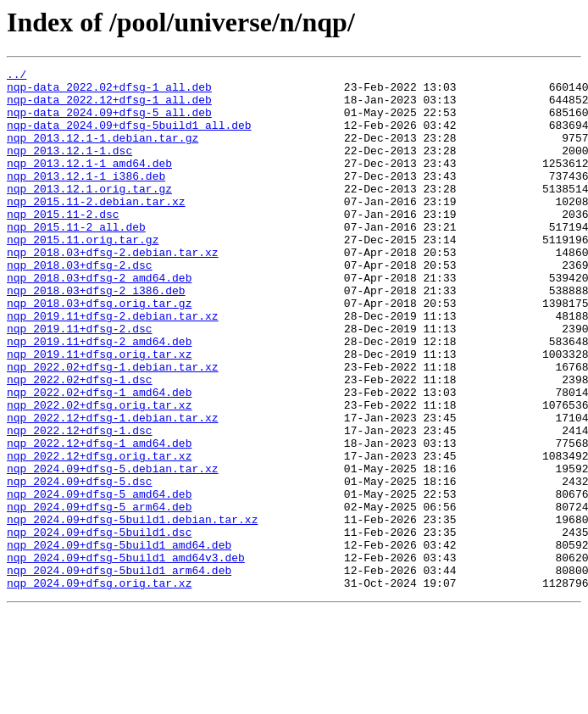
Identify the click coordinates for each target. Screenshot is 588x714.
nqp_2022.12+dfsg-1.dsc (80, 504)
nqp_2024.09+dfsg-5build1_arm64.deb (119, 672)
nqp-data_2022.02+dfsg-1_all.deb (109, 92)
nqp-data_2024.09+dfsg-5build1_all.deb (129, 137)
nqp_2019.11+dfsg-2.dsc (80, 382)
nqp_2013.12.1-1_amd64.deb (89, 183)
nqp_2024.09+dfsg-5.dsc (80, 565)
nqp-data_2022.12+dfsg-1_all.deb (109, 107)
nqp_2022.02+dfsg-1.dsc (80, 443)
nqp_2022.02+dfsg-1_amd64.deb (99, 458)
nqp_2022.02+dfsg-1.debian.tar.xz (113, 427)
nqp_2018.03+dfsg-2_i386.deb (96, 336)
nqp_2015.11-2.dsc (63, 244)
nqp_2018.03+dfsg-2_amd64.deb (99, 321)
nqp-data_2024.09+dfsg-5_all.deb (109, 122)
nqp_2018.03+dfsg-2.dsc (80, 305)
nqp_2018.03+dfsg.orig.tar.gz (99, 351)
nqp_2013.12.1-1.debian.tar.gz (103, 153)
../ (17, 76)
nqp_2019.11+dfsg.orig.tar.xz (99, 412)
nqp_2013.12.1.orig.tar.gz (89, 214)
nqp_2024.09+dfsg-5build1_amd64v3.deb (126, 656)
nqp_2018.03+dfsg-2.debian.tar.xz (113, 290)
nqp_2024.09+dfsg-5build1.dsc (99, 626)
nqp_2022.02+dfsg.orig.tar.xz (99, 473)
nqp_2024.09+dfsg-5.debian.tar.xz (113, 549)
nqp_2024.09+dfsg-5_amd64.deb (99, 580)
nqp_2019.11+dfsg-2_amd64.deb (99, 397)
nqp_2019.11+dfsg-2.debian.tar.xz (113, 366)
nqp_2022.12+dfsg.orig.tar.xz (99, 534)
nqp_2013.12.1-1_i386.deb (86, 198)
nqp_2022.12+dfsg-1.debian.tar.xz (113, 488)
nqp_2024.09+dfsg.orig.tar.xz (99, 687)
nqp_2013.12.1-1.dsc (69, 168)
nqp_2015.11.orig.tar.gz (83, 275)
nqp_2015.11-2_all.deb (76, 259)
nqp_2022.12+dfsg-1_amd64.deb (99, 519)
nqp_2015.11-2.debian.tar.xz (96, 229)
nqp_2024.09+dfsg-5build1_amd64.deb (119, 641)
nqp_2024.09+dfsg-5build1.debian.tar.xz (132, 611)
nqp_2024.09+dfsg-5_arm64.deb (99, 595)
